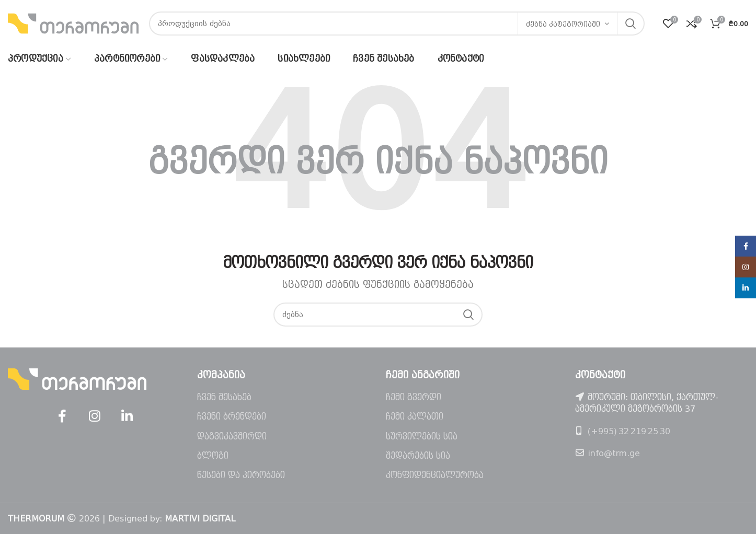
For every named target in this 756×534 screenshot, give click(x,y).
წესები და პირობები (241, 475)
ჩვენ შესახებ (224, 397)
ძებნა (631, 24)
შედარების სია (418, 456)
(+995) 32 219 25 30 (629, 431)
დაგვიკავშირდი (232, 437)
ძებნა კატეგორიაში (563, 24)
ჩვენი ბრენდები (232, 417)
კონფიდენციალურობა (435, 475)
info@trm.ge (614, 453)
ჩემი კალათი (415, 417)
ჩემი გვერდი (414, 397)
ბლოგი (213, 456)
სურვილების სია (422, 437)
